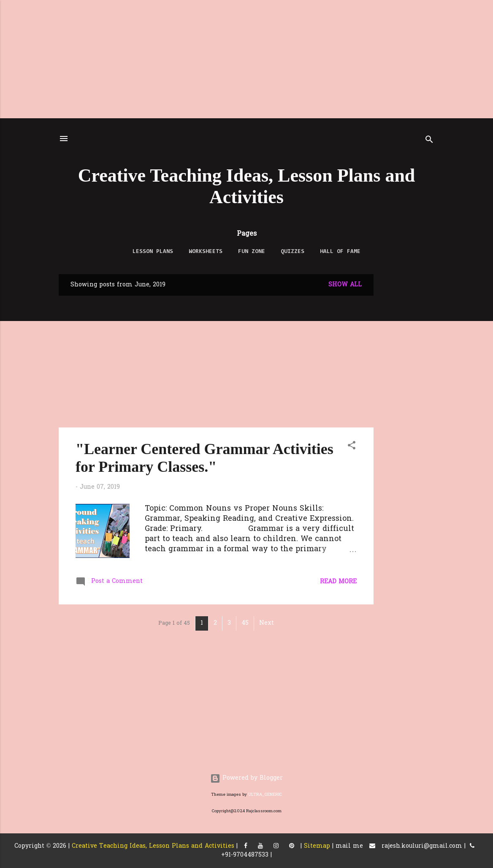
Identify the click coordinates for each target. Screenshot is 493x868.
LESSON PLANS (153, 252)
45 (245, 623)
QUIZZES (293, 252)
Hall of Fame (340, 252)
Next (267, 623)
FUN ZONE (252, 252)
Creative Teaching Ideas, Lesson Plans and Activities (153, 846)
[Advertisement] (246, 59)
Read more (338, 582)
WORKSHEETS (206, 252)
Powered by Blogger (246, 778)
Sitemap (317, 846)
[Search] (429, 141)
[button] (352, 447)
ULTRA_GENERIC (265, 795)
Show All (345, 285)
